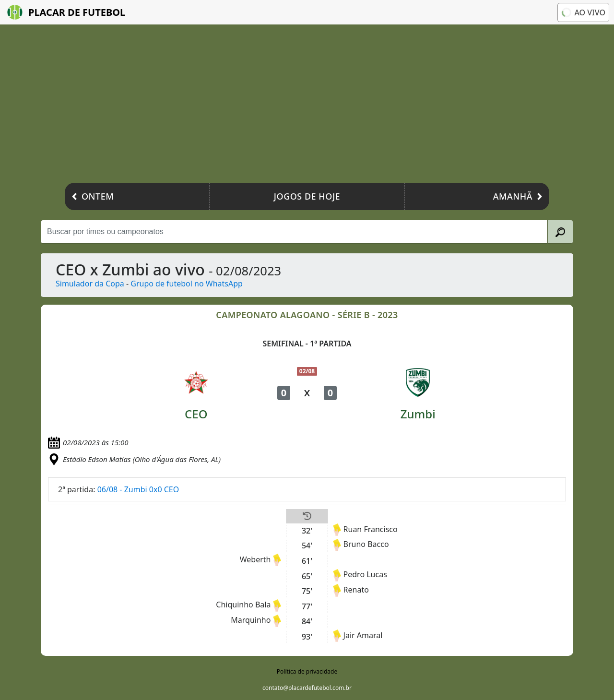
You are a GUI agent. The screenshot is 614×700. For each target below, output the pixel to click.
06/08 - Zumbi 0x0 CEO (138, 489)
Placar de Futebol (66, 12)
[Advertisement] (307, 106)
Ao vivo (583, 12)
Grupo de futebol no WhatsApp (187, 284)
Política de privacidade (307, 671)
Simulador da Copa (90, 284)
